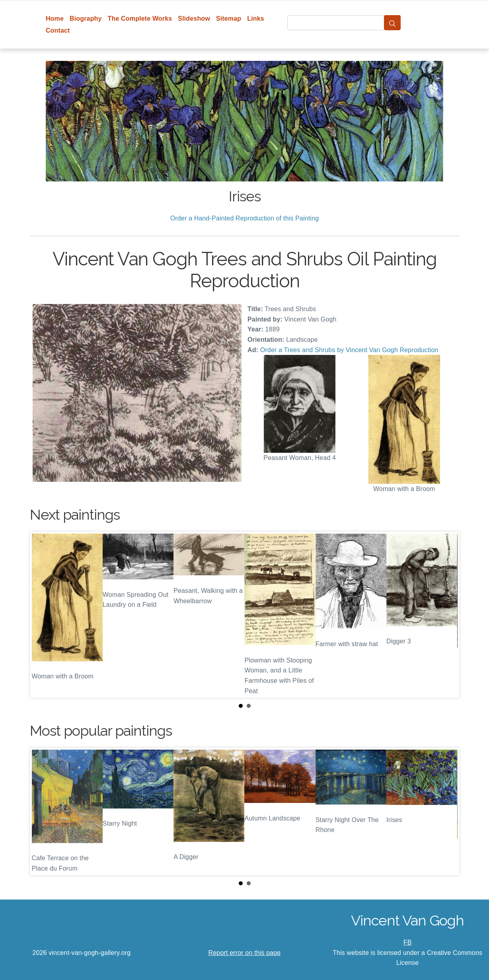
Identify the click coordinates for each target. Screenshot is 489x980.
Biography (86, 19)
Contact (58, 30)
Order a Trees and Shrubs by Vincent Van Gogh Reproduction (349, 350)
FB (408, 942)
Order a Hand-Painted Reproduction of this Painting (245, 218)
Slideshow (194, 19)
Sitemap (229, 19)
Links (256, 19)
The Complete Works (140, 19)
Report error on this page (245, 953)
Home (55, 19)
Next (447, 615)
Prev (42, 615)
